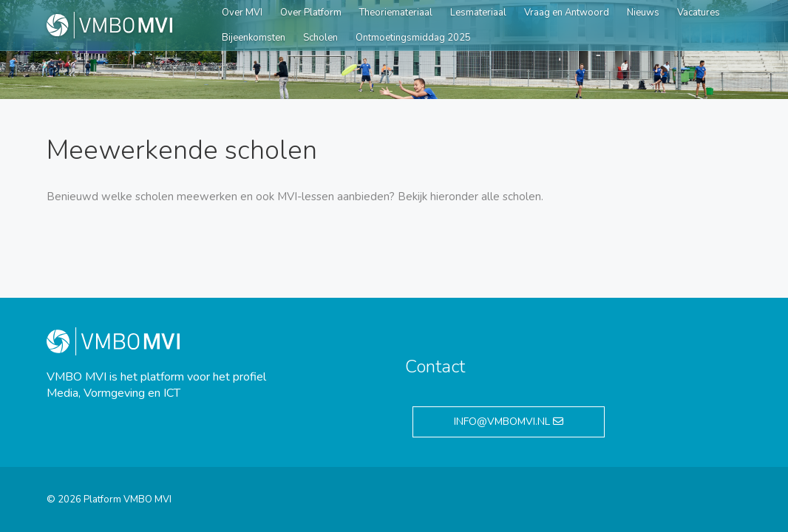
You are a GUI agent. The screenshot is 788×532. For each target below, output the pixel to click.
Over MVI (242, 13)
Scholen (320, 38)
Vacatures (699, 13)
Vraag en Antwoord (567, 13)
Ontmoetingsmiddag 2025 (413, 38)
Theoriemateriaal (396, 13)
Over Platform (311, 13)
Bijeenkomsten (254, 38)
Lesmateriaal (478, 13)
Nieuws (643, 13)
